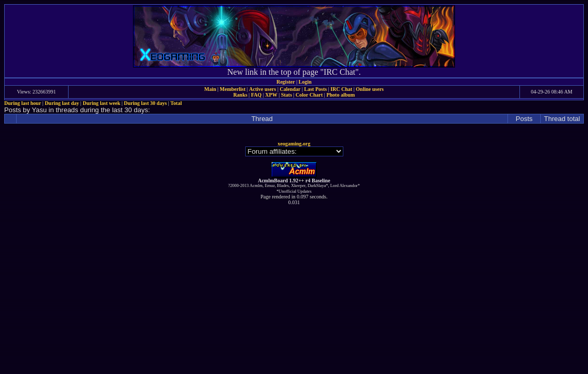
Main (210, 89)
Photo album (340, 95)
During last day (62, 103)
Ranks (240, 95)
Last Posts (315, 89)
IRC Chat (341, 89)
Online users (370, 89)
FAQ (256, 95)
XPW (271, 95)
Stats (286, 95)
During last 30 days (146, 103)
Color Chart (309, 95)
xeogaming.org (294, 144)
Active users (263, 89)
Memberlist (232, 89)
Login (305, 82)
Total (176, 103)
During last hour (23, 103)
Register (286, 82)
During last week (101, 103)
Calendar (290, 89)
